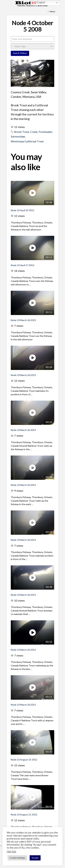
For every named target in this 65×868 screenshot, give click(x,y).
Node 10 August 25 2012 (24, 760)
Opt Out (11, 852)
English (38, 3)
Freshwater (45, 132)
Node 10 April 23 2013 (22, 210)
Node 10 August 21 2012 (24, 814)
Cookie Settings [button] (17, 858)
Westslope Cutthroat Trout (27, 141)
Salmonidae (18, 136)
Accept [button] (35, 858)
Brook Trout (22, 132)
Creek (34, 132)
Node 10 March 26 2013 (23, 320)
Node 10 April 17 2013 (22, 265)
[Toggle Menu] (52, 12)
